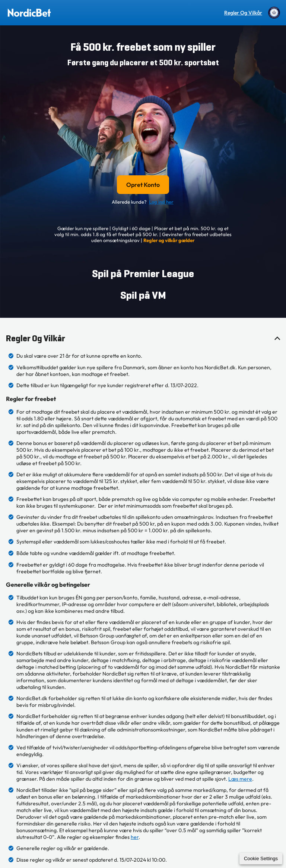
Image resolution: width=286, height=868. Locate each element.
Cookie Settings (261, 858)
